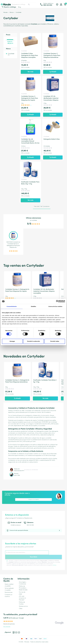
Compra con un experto (33, 499)
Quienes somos (23, 606)
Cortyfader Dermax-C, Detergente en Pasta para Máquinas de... (13, 246)
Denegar (12, 341)
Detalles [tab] (33, 306)
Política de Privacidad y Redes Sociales (23, 588)
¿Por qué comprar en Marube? (22, 598)
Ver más (30, 72)
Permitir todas (55, 341)
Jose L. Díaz (17, 475)
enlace (55, 565)
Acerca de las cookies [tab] (55, 306)
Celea (21, 609)
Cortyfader (11, 54)
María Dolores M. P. (19, 471)
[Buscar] (21, 4)
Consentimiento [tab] (12, 306)
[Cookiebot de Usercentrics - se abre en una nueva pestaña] (57, 301)
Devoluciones (9, 592)
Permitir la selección (33, 341)
